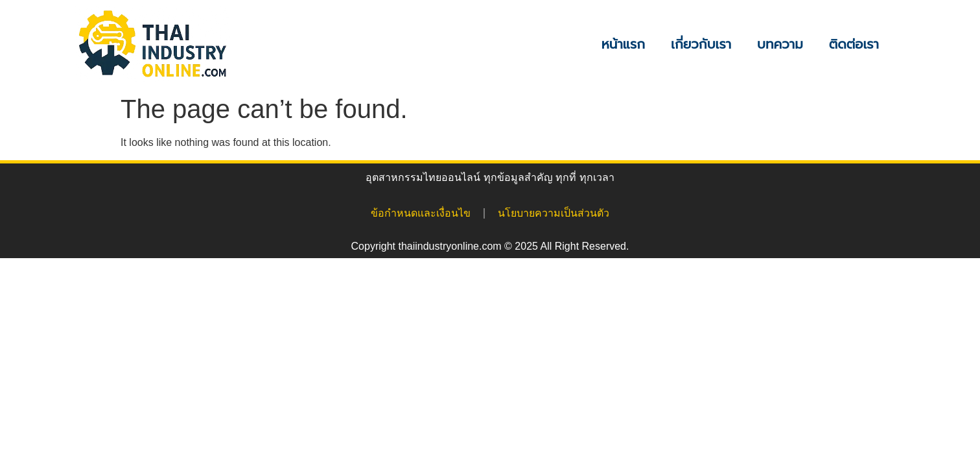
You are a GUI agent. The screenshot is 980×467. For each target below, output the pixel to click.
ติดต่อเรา (854, 44)
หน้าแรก (623, 44)
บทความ (780, 44)
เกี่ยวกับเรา (701, 44)
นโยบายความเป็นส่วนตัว (554, 213)
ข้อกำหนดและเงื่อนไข (421, 213)
